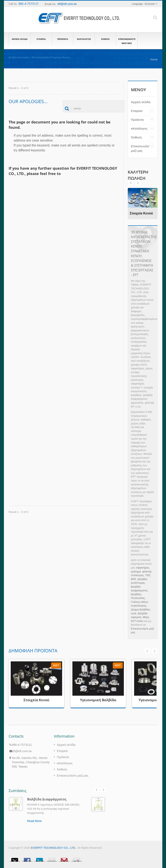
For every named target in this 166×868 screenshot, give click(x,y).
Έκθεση (105, 39)
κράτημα (136, 572)
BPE (134, 579)
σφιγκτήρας (143, 568)
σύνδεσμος (138, 575)
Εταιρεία (41, 39)
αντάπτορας (138, 583)
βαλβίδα (142, 579)
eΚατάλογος (84, 39)
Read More (34, 821)
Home (154, 59)
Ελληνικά (150, 4)
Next (131, 183)
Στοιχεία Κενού (141, 213)
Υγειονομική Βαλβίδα (98, 700)
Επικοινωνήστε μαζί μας (127, 41)
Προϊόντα (63, 39)
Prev (138, 183)
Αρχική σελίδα (20, 39)
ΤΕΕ (148, 575)
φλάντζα (147, 572)
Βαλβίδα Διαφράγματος (47, 799)
